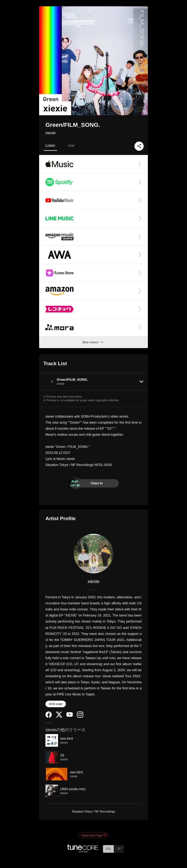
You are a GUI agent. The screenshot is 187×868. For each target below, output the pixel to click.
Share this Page (93, 835)
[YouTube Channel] (70, 716)
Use (71, 145)
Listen (50, 145)
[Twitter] (59, 716)
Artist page (56, 704)
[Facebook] (49, 717)
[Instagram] (80, 717)
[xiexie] (93, 554)
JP (119, 849)
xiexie (51, 133)
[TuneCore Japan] (83, 851)
